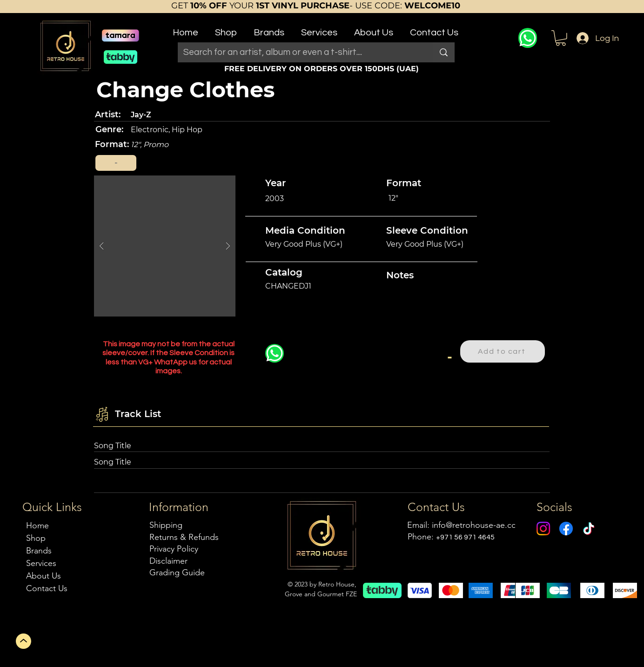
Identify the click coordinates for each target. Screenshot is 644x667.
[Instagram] (543, 529)
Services (41, 563)
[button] (226, 29)
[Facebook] (566, 529)
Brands (39, 551)
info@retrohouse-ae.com (478, 525)
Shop (36, 538)
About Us (44, 576)
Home (37, 526)
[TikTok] (589, 529)
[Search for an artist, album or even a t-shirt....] (298, 52)
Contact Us (47, 588)
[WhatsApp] (528, 38)
